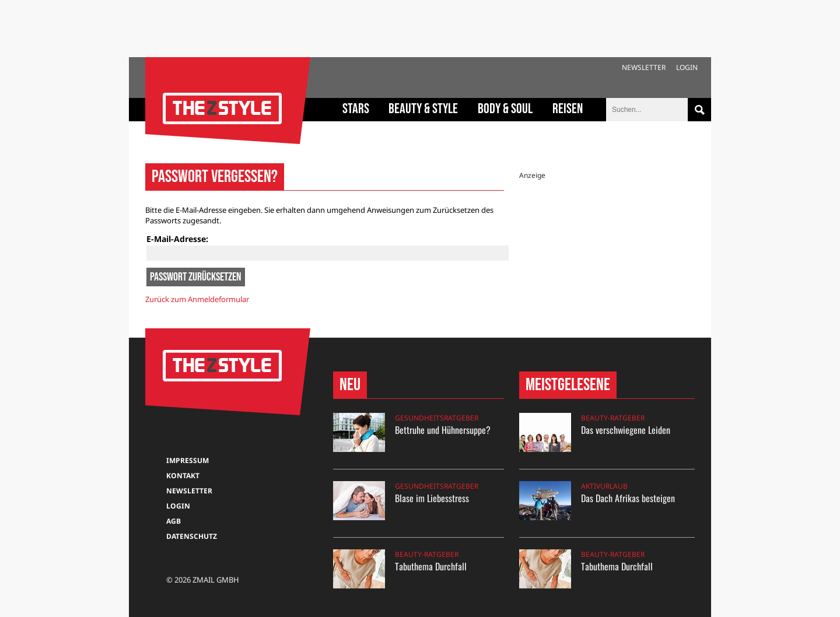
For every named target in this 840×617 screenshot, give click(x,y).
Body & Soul (505, 109)
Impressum (188, 460)
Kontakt (183, 476)
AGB (174, 521)
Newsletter (644, 67)
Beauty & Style (423, 109)
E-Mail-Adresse (176, 239)
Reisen (568, 109)
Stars (356, 109)
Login (687, 67)
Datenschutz (192, 536)
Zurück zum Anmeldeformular (197, 299)
